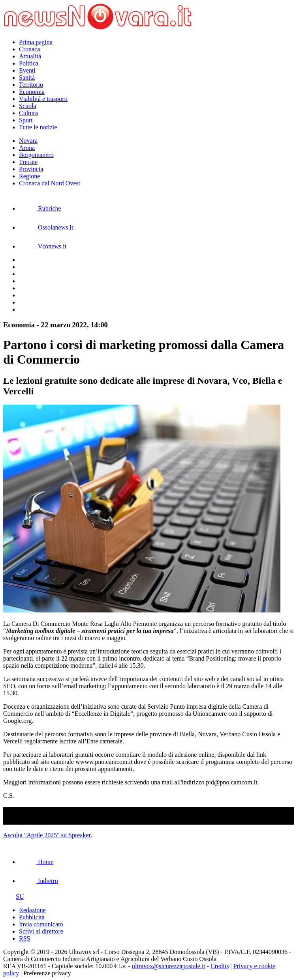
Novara (28, 141)
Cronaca (29, 49)
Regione (29, 176)
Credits (220, 966)
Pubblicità (32, 917)
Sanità (27, 77)
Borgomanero (36, 155)
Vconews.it (43, 246)
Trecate (28, 162)
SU (13, 897)
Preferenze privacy (47, 973)
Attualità (30, 56)
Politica (29, 63)
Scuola (28, 106)
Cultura (28, 113)
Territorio (31, 85)
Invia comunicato (41, 924)
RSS (24, 938)
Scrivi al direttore (41, 931)
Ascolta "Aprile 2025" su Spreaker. (48, 835)
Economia (32, 92)
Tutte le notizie (38, 127)
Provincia (31, 169)
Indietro (39, 881)
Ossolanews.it (46, 227)
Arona (27, 148)
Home (36, 862)
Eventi (27, 70)
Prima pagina (36, 42)
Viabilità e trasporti (43, 99)
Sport (26, 120)
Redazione (32, 910)
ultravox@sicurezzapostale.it (169, 966)
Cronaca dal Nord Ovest (50, 183)
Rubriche (40, 208)
